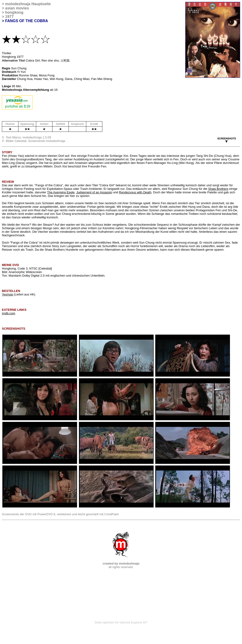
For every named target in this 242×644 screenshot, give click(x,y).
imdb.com (9, 313)
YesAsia (7, 294)
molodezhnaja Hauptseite (28, 4)
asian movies (17, 8)
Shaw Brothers (218, 189)
